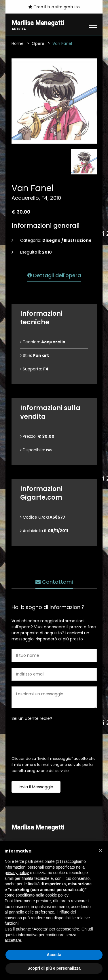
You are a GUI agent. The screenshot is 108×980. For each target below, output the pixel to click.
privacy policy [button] (17, 873)
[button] (101, 850)
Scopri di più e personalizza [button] (54, 968)
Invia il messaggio (36, 787)
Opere (38, 43)
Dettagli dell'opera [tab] (54, 275)
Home (18, 43)
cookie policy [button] (57, 895)
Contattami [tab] (54, 582)
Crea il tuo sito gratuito (54, 7)
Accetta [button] (54, 955)
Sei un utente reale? (32, 718)
